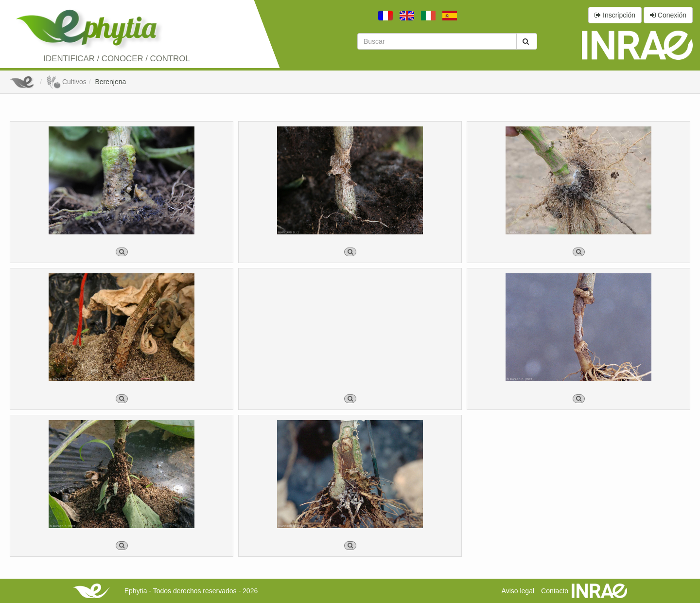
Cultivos (66, 82)
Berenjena (110, 82)
